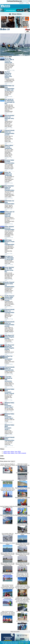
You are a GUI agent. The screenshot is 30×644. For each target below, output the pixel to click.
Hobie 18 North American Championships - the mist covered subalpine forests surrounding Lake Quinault (22, 578)
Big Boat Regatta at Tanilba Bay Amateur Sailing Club (22, 492)
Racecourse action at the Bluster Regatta (22, 538)
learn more (21, 643)
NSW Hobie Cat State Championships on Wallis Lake (22, 468)
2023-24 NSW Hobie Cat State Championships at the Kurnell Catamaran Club (22, 547)
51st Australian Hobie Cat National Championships (8, 537)
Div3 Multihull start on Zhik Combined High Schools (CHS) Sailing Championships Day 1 (8, 492)
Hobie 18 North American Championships (8, 577)
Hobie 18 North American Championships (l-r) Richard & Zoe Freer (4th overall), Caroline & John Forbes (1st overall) (22, 590)
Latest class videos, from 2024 (12, 452)
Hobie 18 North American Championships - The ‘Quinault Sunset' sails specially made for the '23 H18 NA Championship (8, 617)
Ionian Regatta (22, 484)
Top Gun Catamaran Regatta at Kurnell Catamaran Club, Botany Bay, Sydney (8, 468)
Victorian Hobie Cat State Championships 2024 (22, 528)
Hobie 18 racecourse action (22, 476)
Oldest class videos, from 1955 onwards (15, 453)
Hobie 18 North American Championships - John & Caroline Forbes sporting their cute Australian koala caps (8, 590)
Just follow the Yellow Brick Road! (22, 616)
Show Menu (15, 14)
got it (27, 643)
